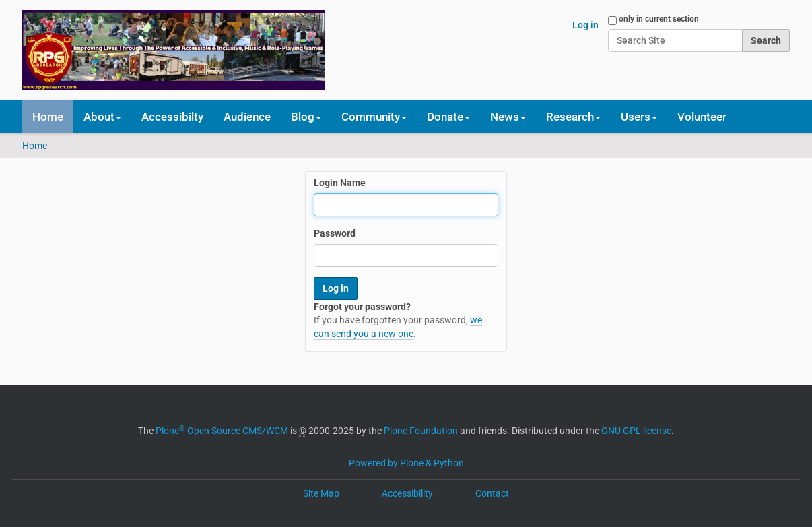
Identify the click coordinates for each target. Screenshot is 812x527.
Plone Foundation (421, 431)
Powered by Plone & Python (406, 463)
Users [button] (639, 117)
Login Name (340, 183)
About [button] (102, 117)
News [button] (508, 117)
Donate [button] (448, 117)
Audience (247, 117)
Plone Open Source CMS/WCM (222, 431)
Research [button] (573, 117)
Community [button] (374, 117)
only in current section (659, 19)
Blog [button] (306, 117)
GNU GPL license (636, 431)
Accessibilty (172, 117)
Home (48, 117)
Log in (585, 25)
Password (335, 233)
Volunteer (702, 117)
